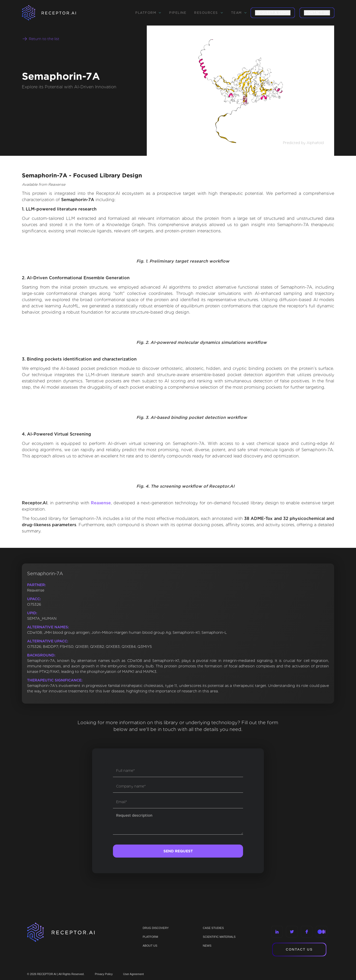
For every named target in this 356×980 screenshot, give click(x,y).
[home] (56, 13)
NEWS (207, 946)
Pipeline (178, 13)
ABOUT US (150, 946)
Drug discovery (156, 928)
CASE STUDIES (213, 928)
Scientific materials (219, 937)
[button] (148, 13)
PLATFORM (150, 937)
